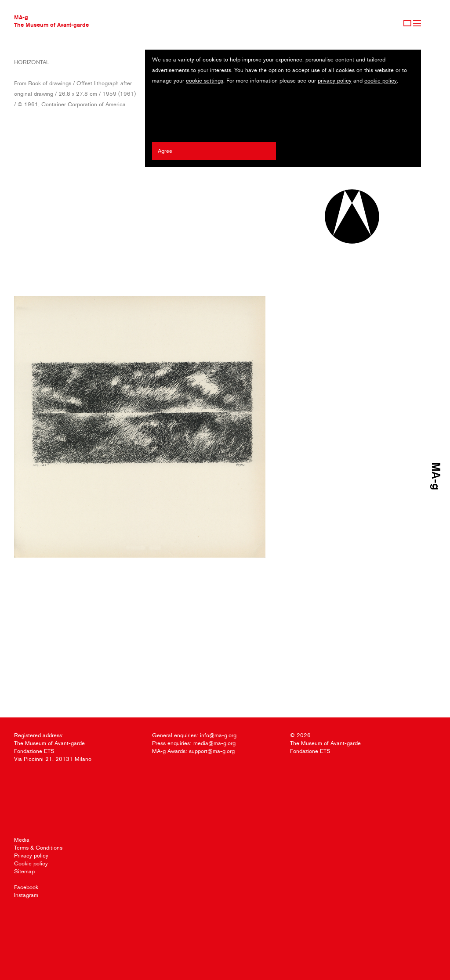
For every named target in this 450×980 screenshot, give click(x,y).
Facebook (26, 887)
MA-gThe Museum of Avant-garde (51, 21)
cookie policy (381, 81)
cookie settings (205, 81)
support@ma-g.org (212, 751)
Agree (165, 151)
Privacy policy (31, 856)
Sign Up (407, 23)
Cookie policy (31, 863)
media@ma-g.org (214, 743)
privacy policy (335, 81)
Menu (417, 23)
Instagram (26, 895)
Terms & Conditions (38, 848)
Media (22, 840)
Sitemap (24, 871)
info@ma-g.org (218, 735)
